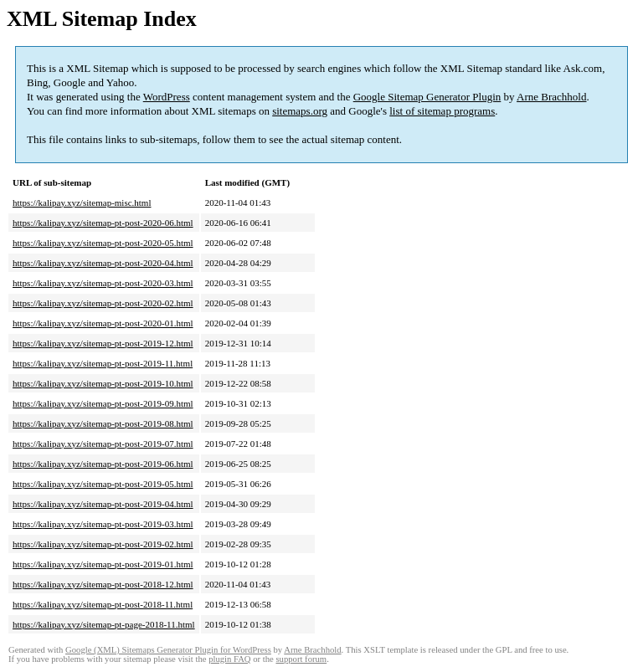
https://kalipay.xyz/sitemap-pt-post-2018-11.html (103, 604)
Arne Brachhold (551, 97)
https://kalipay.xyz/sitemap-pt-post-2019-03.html (103, 524)
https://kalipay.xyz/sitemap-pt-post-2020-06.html (103, 223)
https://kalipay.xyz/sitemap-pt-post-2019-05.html (103, 484)
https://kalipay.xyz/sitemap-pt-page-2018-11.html (104, 624)
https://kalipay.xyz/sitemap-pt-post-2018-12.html (103, 584)
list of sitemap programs (442, 111)
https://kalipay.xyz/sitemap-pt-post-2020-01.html (103, 323)
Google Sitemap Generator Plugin (427, 97)
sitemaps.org (300, 111)
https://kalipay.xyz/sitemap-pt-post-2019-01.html (103, 564)
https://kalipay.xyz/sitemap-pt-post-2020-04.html (103, 263)
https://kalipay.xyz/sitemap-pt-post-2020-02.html (103, 303)
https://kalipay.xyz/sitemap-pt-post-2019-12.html (103, 343)
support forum (301, 659)
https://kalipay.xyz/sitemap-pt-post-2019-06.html (103, 464)
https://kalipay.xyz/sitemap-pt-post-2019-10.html (103, 383)
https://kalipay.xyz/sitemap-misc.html (82, 203)
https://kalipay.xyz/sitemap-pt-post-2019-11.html (103, 363)
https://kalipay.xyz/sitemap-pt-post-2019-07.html (103, 444)
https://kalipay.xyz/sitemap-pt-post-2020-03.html (103, 283)
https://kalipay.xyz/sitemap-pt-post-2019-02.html (103, 544)
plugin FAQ (229, 659)
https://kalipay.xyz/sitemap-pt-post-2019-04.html (103, 504)
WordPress (167, 97)
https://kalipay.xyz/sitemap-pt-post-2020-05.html (103, 243)
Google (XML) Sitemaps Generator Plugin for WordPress (168, 650)
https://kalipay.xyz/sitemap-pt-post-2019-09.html (103, 403)
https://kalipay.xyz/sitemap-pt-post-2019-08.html (103, 423)
